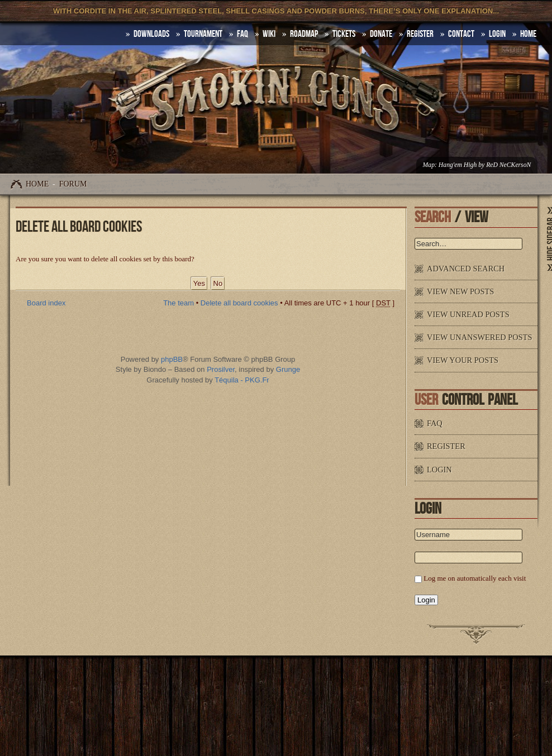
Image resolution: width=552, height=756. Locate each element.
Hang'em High (458, 165)
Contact (461, 34)
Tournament (203, 34)
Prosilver (221, 369)
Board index (46, 303)
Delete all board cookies (239, 303)
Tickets (344, 34)
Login (497, 34)
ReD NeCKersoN (508, 165)
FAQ (242, 34)
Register (420, 34)
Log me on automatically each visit (475, 578)
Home (37, 184)
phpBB (172, 359)
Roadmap (304, 34)
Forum (73, 184)
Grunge (288, 369)
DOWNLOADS (151, 34)
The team (179, 303)
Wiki (269, 34)
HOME (528, 34)
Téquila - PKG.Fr (242, 380)
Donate (381, 34)
